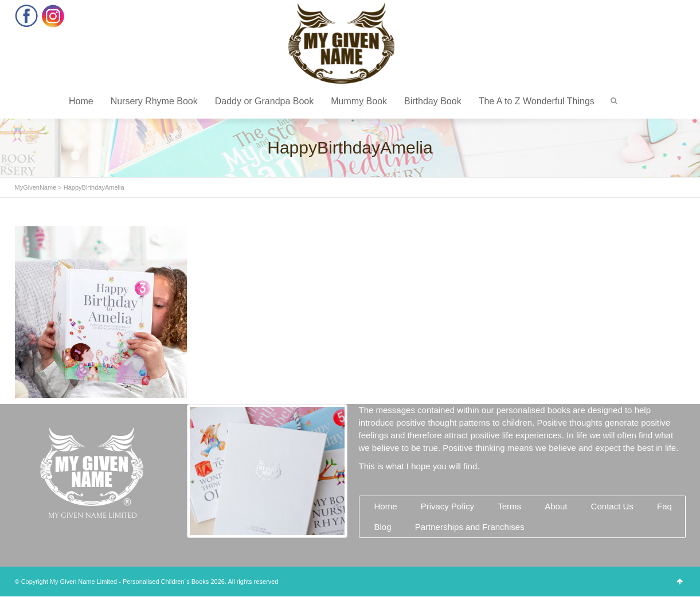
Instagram (53, 16)
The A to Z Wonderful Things (537, 101)
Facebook (27, 16)
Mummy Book (359, 101)
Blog (383, 527)
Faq (664, 506)
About (556, 506)
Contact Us (612, 506)
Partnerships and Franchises (470, 527)
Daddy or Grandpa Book (265, 101)
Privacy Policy (447, 506)
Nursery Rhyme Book (154, 101)
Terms (509, 506)
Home (81, 101)
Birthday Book (433, 101)
